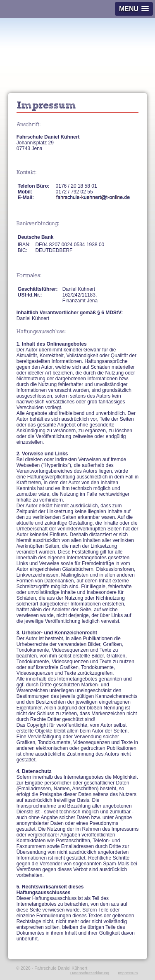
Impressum (128, 973)
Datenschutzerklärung (90, 973)
